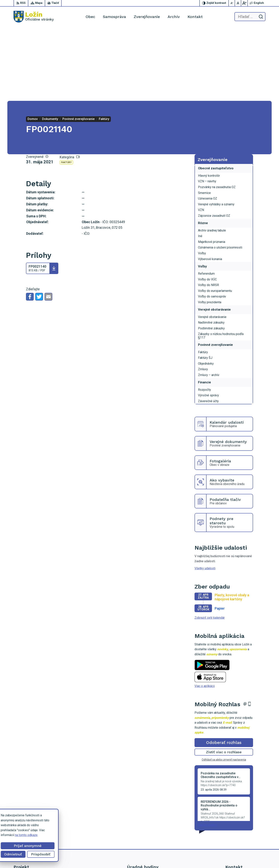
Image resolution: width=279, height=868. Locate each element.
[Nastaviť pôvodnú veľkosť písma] (238, 3)
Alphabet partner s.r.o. (160, 858)
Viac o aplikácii (205, 612)
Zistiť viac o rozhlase (224, 678)
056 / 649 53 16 (236, 831)
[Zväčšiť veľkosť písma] (244, 3)
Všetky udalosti (205, 495)
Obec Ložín (209, 858)
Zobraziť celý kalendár (210, 544)
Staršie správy (207, 751)
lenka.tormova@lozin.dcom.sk (245, 836)
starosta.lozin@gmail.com (243, 840)
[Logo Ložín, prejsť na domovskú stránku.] (34, 17)
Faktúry (66, 89)
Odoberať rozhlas (224, 669)
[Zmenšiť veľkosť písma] (232, 3)
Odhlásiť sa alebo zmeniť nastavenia (224, 686)
